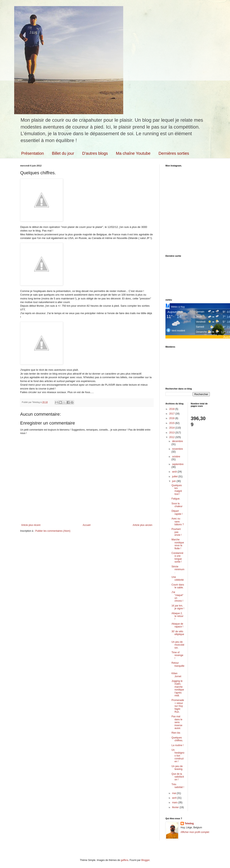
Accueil (87, 525)
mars (175, 803)
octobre (176, 457)
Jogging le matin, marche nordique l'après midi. (178, 688)
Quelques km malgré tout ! (177, 490)
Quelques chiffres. (177, 739)
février (176, 807)
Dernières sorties (174, 153)
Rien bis (176, 733)
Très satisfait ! (178, 786)
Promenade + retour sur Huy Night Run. (178, 706)
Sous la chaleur (177, 505)
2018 (172, 409)
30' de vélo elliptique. (178, 634)
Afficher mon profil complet (195, 832)
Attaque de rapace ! (177, 625)
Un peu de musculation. (178, 645)
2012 (172, 437)
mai (174, 793)
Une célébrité (178, 578)
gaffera (124, 860)
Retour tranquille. (178, 666)
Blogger (145, 860)
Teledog (189, 823)
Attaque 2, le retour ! (177, 616)
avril (175, 798)
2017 (172, 414)
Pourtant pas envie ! (177, 532)
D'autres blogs (95, 153)
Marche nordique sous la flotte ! (178, 544)
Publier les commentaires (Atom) (53, 531)
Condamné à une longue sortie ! (177, 557)
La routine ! (178, 745)
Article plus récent (31, 525)
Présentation (32, 153)
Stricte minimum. (178, 569)
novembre (177, 449)
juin (174, 481)
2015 (172, 423)
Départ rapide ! (177, 512)
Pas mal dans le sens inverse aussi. (177, 722)
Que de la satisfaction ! (178, 777)
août (175, 472)
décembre (177, 441)
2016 (172, 418)
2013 (172, 433)
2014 (172, 428)
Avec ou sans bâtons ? (178, 522)
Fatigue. (176, 499)
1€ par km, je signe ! (178, 607)
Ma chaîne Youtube (133, 153)
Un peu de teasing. (177, 768)
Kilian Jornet (176, 675)
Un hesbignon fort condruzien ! (178, 756)
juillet (175, 477)
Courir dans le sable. (178, 586)
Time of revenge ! (177, 655)
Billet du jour (63, 153)
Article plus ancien (143, 525)
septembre (178, 464)
